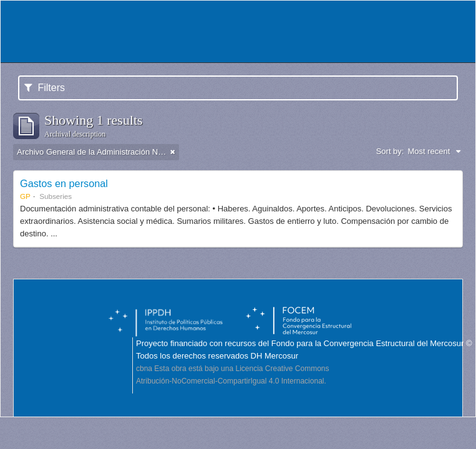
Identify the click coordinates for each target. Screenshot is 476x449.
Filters (45, 88)
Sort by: (390, 151)
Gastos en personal (64, 183)
